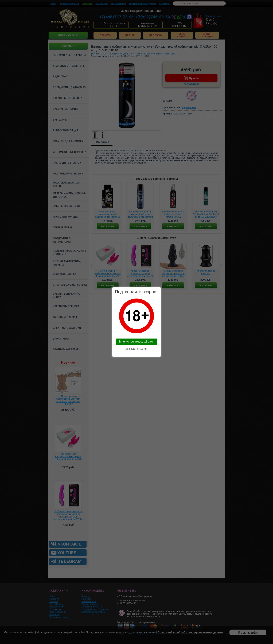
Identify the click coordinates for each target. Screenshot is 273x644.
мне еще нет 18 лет (137, 349)
